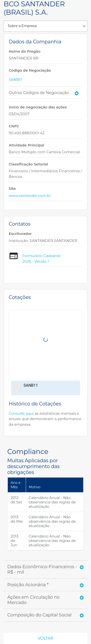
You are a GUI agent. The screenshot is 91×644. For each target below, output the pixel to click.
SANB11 (15, 80)
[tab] (45, 93)
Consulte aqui (21, 413)
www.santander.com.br (30, 196)
